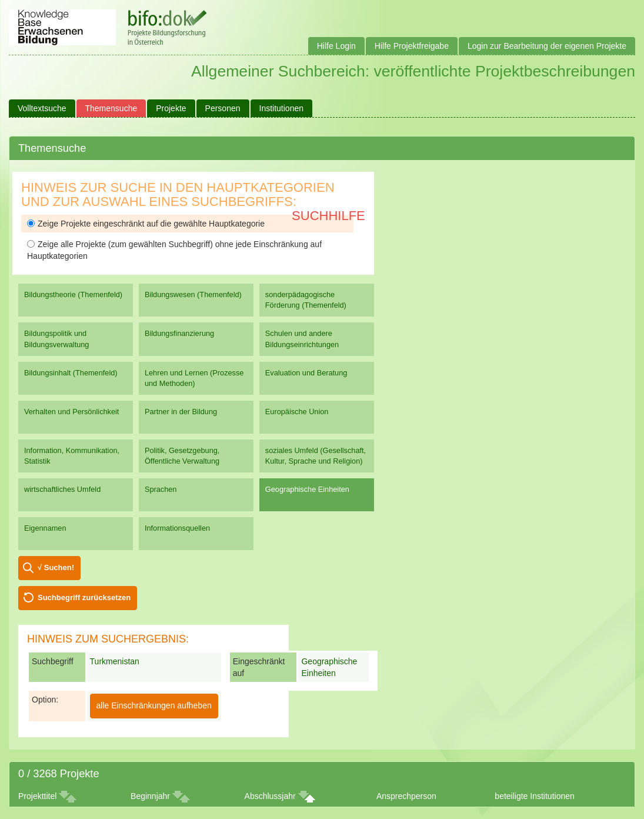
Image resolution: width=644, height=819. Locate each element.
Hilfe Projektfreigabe (412, 46)
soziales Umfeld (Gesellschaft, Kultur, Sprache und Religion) (316, 456)
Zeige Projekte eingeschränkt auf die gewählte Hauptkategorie (146, 224)
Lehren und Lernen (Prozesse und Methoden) (194, 378)
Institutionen (282, 108)
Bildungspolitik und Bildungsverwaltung (56, 339)
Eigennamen (45, 528)
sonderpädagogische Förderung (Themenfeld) (306, 300)
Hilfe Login (336, 46)
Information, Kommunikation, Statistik (72, 456)
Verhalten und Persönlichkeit (71, 412)
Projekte (171, 108)
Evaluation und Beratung (306, 373)
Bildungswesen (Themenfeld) (193, 294)
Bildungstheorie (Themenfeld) (73, 294)
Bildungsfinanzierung (179, 333)
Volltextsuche (42, 108)
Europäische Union (297, 412)
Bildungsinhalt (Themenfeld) (71, 373)
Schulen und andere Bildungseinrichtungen (302, 339)
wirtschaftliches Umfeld (62, 489)
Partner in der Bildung (181, 412)
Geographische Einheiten (307, 489)
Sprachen (161, 489)
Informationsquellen (177, 528)
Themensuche (111, 108)
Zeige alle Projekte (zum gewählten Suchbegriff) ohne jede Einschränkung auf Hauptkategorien (174, 250)
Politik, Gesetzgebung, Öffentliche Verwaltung (182, 456)
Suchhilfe (328, 216)
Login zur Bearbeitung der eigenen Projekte (547, 46)
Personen (223, 108)
